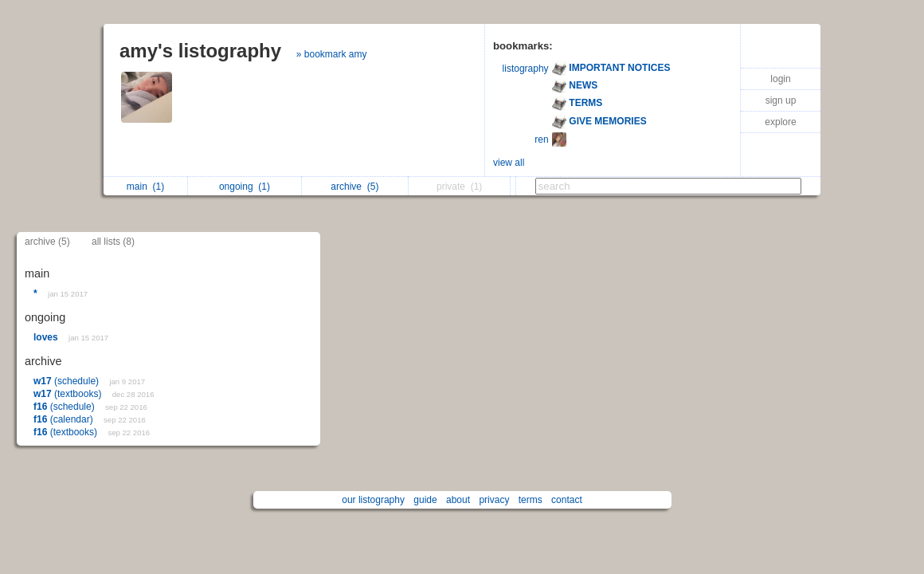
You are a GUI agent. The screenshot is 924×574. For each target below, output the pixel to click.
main (145, 187)
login (780, 79)
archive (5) (47, 242)
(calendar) (65, 419)
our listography (373, 500)
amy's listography (200, 51)
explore (780, 122)
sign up (781, 100)
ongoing (245, 187)
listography (526, 69)
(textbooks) (69, 394)
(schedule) (67, 381)
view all (509, 163)
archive (354, 187)
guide (425, 500)
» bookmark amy (332, 54)
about (458, 500)
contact (567, 500)
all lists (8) (113, 242)
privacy (494, 500)
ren (541, 140)
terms (531, 500)
